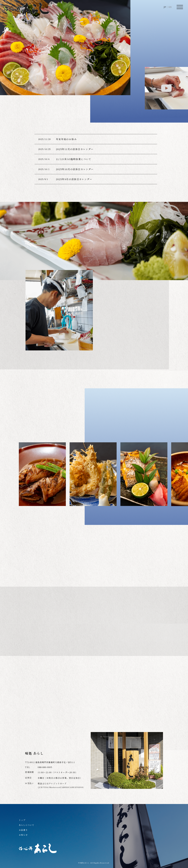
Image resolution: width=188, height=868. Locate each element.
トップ (22, 820)
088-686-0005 (45, 767)
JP (165, 7)
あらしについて (27, 825)
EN (170, 7)
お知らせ (23, 835)
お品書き (23, 830)
